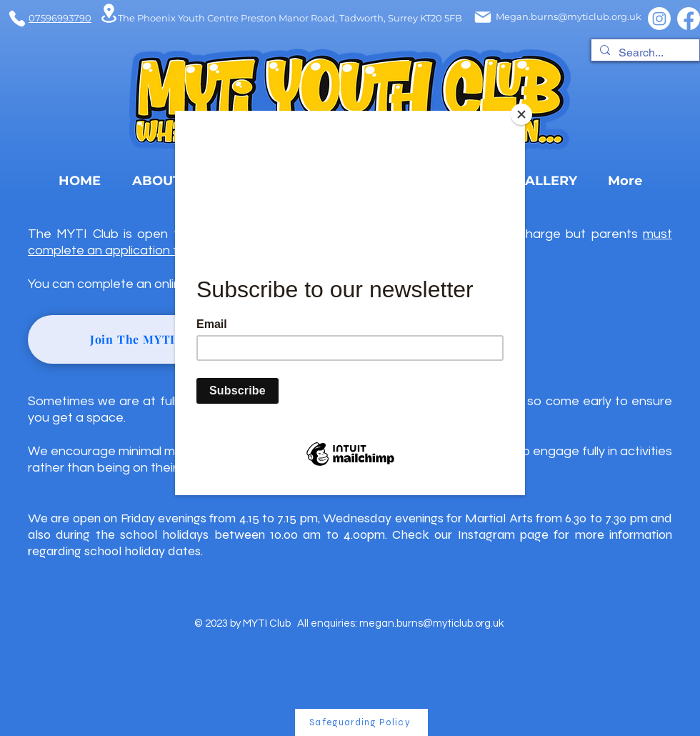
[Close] (521, 114)
